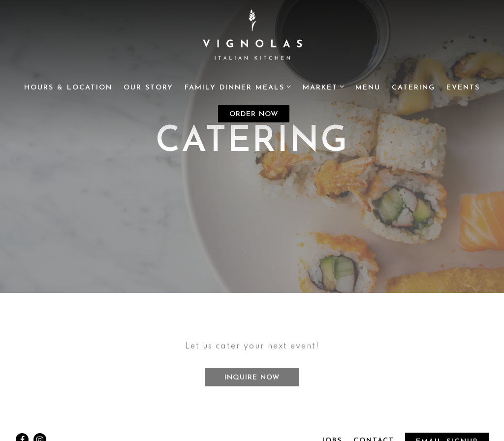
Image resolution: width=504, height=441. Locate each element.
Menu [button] (368, 88)
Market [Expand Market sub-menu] (324, 87)
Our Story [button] (148, 88)
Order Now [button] (254, 114)
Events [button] (463, 88)
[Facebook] (22, 431)
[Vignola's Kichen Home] (252, 37)
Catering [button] (413, 88)
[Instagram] (40, 431)
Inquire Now (252, 372)
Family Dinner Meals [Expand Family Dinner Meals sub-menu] (238, 87)
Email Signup (447, 432)
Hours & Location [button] (68, 88)
